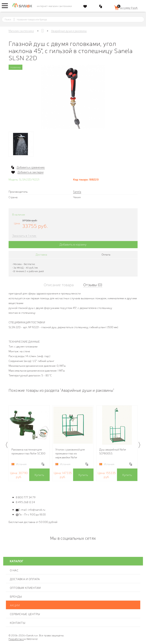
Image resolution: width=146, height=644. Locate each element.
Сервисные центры (25, 614)
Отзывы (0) (93, 285)
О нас (14, 570)
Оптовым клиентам (25, 588)
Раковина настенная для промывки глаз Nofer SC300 (28, 451)
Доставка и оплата (25, 579)
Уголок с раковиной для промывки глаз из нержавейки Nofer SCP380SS (70, 453)
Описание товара (59, 285)
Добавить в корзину (73, 244)
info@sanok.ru (37, 509)
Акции (15, 605)
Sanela (77, 191)
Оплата (106, 254)
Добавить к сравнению (31, 167)
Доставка (41, 254)
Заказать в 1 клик (24, 236)
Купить (39, 475)
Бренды (16, 596)
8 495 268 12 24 (25, 502)
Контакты (18, 623)
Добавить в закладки (31, 172)
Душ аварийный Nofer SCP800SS (113, 451)
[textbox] (76, 19)
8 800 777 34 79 (26, 497)
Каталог (17, 561)
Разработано (16, 639)
